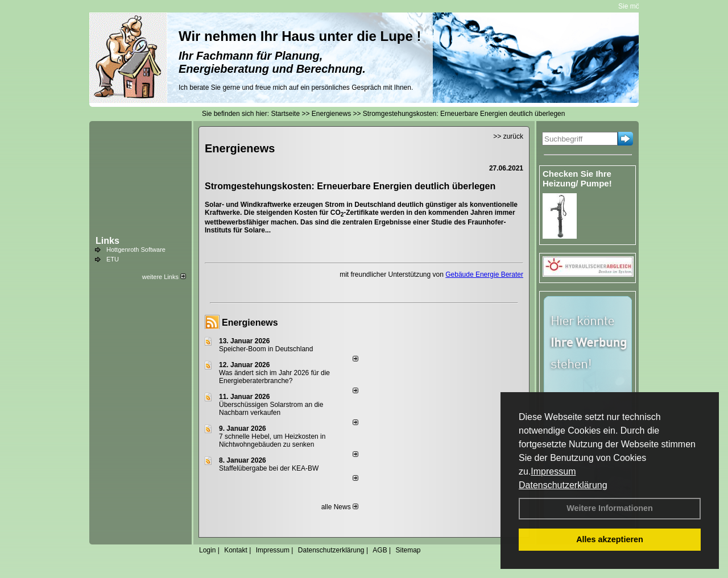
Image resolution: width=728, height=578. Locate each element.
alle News (340, 507)
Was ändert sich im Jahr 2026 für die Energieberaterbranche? (274, 377)
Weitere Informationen (610, 508)
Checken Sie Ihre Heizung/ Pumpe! (577, 178)
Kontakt (236, 550)
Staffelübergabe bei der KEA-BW (269, 468)
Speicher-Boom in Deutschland (266, 349)
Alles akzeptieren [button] (610, 539)
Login (207, 550)
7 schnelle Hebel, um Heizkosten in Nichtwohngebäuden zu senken (272, 440)
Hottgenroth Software (136, 250)
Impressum (553, 471)
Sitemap (408, 550)
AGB (380, 550)
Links (107, 241)
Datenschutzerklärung (563, 485)
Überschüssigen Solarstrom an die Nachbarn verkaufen (271, 409)
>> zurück (508, 136)
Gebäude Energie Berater (484, 275)
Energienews (250, 323)
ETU (113, 259)
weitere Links (164, 277)
